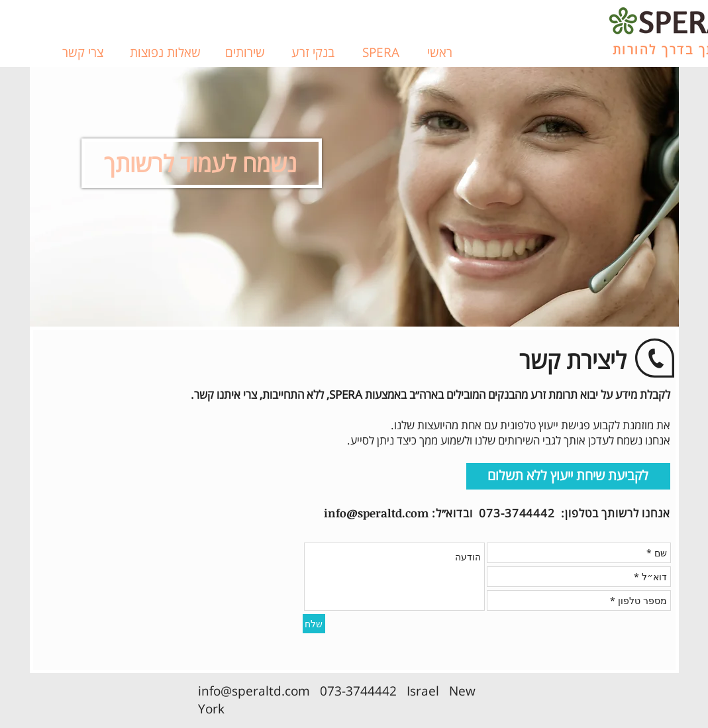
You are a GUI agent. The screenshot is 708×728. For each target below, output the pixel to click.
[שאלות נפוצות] (166, 53)
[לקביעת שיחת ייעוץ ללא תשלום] (568, 476)
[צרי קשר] (83, 53)
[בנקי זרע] (313, 53)
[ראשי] (440, 53)
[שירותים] (245, 53)
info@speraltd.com (376, 513)
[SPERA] (381, 53)
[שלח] (314, 624)
